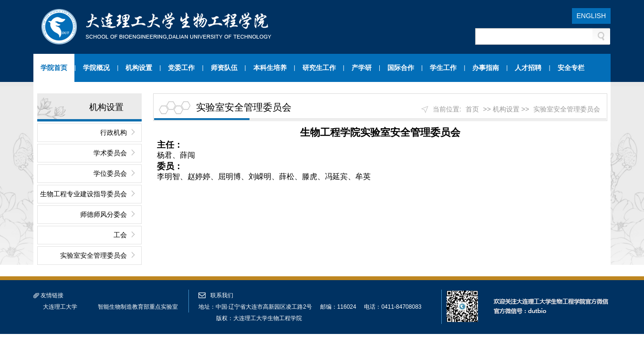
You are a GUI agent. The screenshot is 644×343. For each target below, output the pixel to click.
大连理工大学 (60, 307)
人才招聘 (528, 68)
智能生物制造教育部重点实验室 (138, 307)
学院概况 (96, 68)
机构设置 (139, 68)
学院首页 (54, 68)
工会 (120, 235)
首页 (472, 109)
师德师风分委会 (104, 214)
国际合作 (401, 68)
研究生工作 (319, 68)
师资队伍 (224, 68)
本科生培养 (270, 68)
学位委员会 (110, 173)
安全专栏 (571, 68)
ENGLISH (591, 16)
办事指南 (486, 68)
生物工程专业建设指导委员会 (83, 194)
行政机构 (114, 132)
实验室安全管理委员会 (93, 255)
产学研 (362, 68)
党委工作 (181, 68)
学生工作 (443, 68)
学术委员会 (110, 153)
